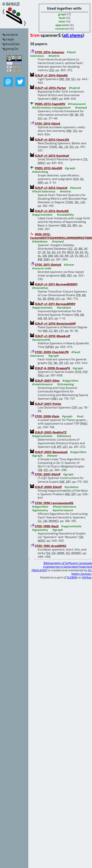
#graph (70, 168)
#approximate (42, 214)
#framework (77, 104)
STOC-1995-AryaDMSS (51, 546)
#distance (64, 436)
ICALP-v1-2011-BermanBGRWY (56, 284)
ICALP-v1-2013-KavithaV (52, 156)
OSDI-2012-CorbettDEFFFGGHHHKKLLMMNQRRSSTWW (61, 236)
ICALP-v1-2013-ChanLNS (52, 139)
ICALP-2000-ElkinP (48, 487)
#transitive (40, 288)
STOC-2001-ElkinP (48, 474)
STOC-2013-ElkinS (48, 123)
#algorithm (70, 380)
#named (81, 107)
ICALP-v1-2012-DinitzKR (52, 211)
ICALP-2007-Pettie (48, 404)
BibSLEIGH (39, 570)
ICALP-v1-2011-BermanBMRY (55, 304)
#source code (42, 268)
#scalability (65, 214)
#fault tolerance (44, 191)
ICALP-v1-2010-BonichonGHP (55, 323)
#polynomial (41, 339)
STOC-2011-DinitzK (48, 264)
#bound (76, 188)
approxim (62, 25)
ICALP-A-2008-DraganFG (53, 368)
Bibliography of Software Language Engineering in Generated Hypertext (68, 565)
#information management (51, 107)
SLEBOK (72, 577)
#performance (63, 510)
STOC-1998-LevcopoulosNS (54, 503)
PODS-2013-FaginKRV (50, 104)
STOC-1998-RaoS (47, 526)
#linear (69, 264)
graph (62, 14)
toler (62, 21)
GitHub (87, 577)
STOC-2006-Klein (47, 416)
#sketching (40, 172)
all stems (73, 35)
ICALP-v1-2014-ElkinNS (51, 75)
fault (62, 18)
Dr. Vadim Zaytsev (82, 572)
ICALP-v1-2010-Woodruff (53, 336)
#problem (64, 307)
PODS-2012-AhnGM (49, 168)
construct (62, 28)
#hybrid (74, 88)
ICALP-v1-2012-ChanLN (51, 188)
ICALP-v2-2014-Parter (50, 88)
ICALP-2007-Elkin (47, 380)
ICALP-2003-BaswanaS (51, 452)
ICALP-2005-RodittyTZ (51, 432)
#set (80, 416)
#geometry (40, 510)
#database (40, 241)
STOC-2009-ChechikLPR (52, 352)
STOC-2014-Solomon (50, 52)
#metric (54, 56)
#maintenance (42, 384)
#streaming (66, 384)
